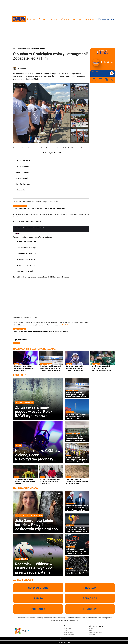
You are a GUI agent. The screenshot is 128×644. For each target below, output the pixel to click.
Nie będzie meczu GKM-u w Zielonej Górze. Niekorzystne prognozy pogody (25, 368)
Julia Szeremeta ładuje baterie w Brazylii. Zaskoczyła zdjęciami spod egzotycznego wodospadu (38, 523)
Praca (65, 630)
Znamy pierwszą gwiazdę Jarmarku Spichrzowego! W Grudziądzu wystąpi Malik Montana (77, 368)
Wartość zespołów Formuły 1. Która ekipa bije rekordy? (77, 572)
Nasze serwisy (64, 639)
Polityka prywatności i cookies (95, 632)
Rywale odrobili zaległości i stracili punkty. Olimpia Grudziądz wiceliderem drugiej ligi (103, 368)
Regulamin (91, 628)
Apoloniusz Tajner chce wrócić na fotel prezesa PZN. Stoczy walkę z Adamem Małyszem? (77, 508)
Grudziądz (16, 343)
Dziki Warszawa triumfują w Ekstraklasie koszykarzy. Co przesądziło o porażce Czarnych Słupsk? (77, 551)
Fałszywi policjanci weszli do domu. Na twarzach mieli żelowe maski (51, 481)
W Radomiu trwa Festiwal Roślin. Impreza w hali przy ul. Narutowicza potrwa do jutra (77, 460)
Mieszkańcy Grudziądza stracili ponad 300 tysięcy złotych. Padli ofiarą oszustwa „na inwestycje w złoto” (51, 368)
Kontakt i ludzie (67, 628)
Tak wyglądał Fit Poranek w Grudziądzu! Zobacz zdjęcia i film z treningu (40, 208)
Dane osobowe (92, 634)
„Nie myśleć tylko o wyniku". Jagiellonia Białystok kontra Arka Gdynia (25, 481)
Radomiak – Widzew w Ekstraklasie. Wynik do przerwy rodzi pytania (38, 566)
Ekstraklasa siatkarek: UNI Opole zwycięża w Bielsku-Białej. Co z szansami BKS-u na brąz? (77, 530)
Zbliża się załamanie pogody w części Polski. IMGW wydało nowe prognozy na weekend (38, 409)
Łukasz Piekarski (21, 68)
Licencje (90, 630)
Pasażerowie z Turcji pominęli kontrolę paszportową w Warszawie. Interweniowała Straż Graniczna (77, 438)
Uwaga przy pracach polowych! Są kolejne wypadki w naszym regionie (77, 481)
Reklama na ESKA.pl (68, 632)
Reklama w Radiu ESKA (69, 634)
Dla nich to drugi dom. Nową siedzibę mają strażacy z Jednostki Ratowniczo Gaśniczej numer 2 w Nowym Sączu (77, 416)
